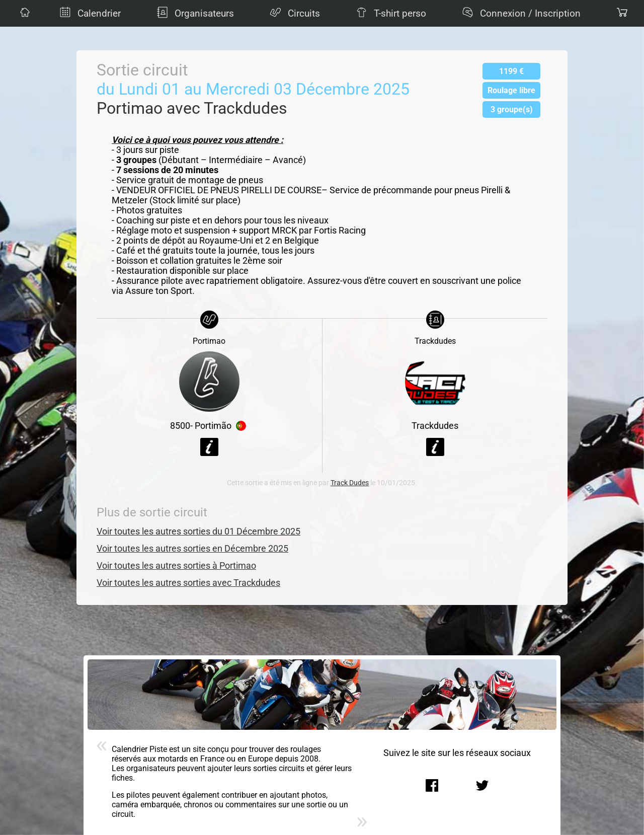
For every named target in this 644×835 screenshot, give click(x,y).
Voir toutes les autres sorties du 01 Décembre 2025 (198, 532)
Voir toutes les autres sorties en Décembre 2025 (192, 549)
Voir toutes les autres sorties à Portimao (176, 566)
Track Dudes (350, 483)
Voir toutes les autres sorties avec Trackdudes (188, 583)
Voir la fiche (209, 447)
